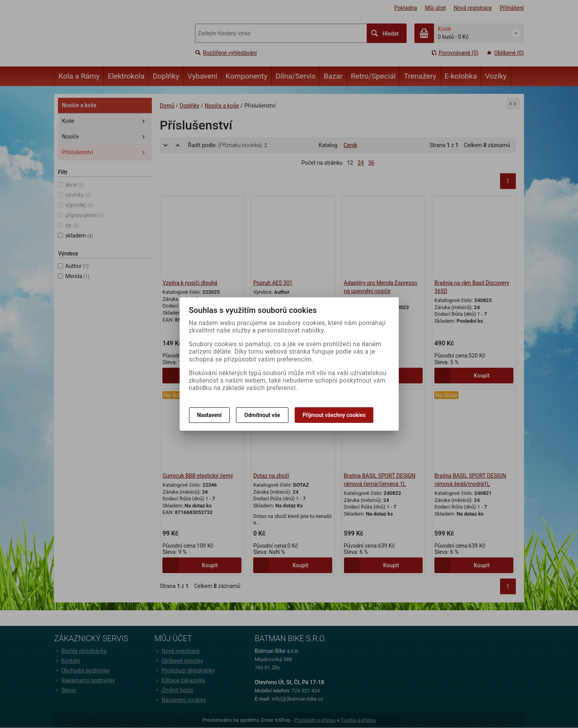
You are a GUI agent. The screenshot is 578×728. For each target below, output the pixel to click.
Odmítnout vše (262, 415)
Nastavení (210, 415)
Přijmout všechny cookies (334, 415)
